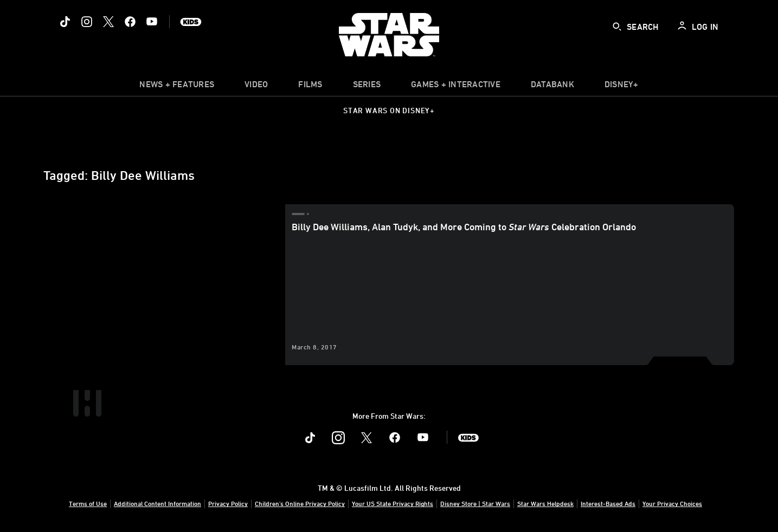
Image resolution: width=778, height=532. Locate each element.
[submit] (617, 27)
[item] (177, 87)
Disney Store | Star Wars (475, 503)
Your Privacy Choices (672, 503)
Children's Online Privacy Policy (300, 503)
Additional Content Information (157, 503)
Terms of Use (88, 503)
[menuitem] (256, 87)
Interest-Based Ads (608, 503)
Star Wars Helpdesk (545, 503)
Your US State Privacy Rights (393, 503)
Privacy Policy (228, 503)
